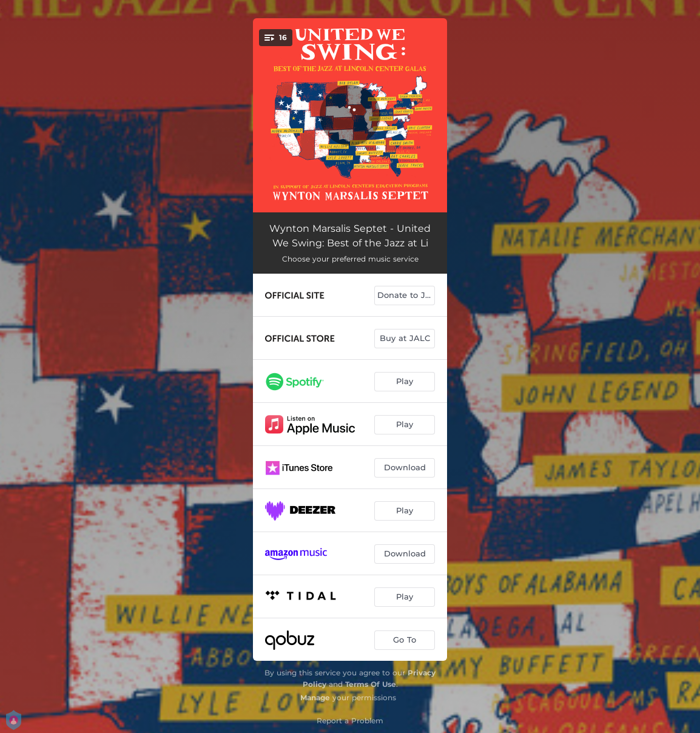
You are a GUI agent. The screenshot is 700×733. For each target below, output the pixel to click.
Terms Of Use (371, 684)
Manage (315, 698)
